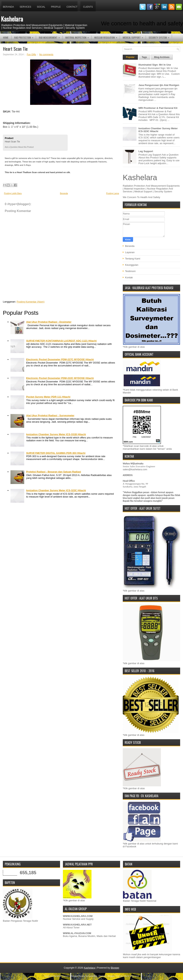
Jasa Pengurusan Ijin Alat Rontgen (159, 85)
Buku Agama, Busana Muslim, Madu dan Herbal (89, 936)
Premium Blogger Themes (111, 976)
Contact (72, 7)
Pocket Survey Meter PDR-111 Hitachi (48, 397)
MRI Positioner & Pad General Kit (158, 108)
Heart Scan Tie (15, 49)
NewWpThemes (62, 976)
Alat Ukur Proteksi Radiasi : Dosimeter (49, 322)
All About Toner (71, 927)
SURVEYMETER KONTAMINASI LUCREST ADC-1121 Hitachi (61, 341)
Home (6, 38)
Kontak (129, 277)
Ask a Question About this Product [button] (19, 147)
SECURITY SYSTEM (160, 37)
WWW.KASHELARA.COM (78, 916)
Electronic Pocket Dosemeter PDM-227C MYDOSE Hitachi (60, 359)
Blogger (115, 968)
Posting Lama (113, 193)
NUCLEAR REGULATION (107, 37)
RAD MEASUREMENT (51, 37)
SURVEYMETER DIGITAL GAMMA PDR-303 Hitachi (56, 453)
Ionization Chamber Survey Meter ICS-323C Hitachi (56, 490)
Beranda (8, 7)
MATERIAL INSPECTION (78, 37)
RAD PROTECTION (25, 37)
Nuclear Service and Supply (78, 919)
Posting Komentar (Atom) (30, 302)
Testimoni (130, 271)
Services (25, 7)
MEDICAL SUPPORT (134, 37)
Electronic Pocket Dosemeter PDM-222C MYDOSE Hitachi (60, 378)
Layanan (130, 252)
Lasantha (93, 976)
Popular (130, 57)
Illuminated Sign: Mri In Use (155, 65)
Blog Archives (162, 57)
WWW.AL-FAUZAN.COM (77, 933)
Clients (88, 7)
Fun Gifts (31, 55)
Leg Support (146, 151)
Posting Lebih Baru (13, 193)
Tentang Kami (133, 259)
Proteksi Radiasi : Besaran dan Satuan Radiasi (54, 472)
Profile (56, 7)
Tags (144, 57)
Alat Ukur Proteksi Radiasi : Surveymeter (50, 415)
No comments (46, 55)
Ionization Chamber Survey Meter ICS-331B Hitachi (56, 434)
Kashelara (12, 19)
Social (41, 7)
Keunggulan (132, 265)
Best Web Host (132, 976)
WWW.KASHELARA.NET (77, 925)
